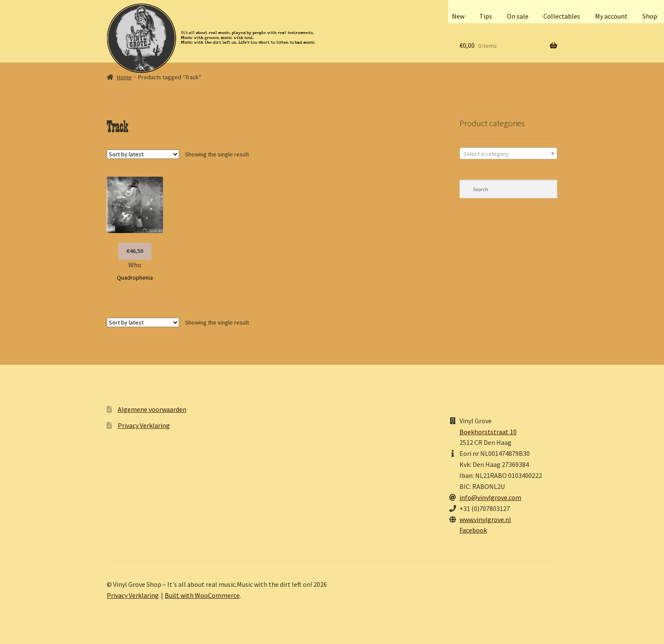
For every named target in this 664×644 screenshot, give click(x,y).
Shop (650, 16)
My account (611, 16)
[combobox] (508, 153)
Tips (486, 16)
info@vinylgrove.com (490, 497)
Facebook (473, 530)
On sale (518, 16)
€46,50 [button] (135, 251)
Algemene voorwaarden (152, 409)
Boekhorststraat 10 (488, 432)
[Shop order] (143, 154)
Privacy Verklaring (144, 425)
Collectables (562, 16)
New (458, 16)
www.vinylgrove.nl (485, 519)
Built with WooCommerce (202, 595)
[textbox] (508, 154)
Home (124, 77)
